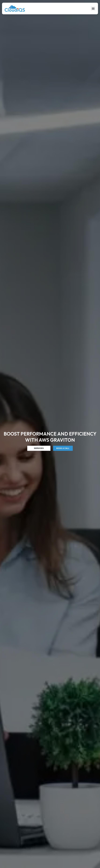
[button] (93, 9)
